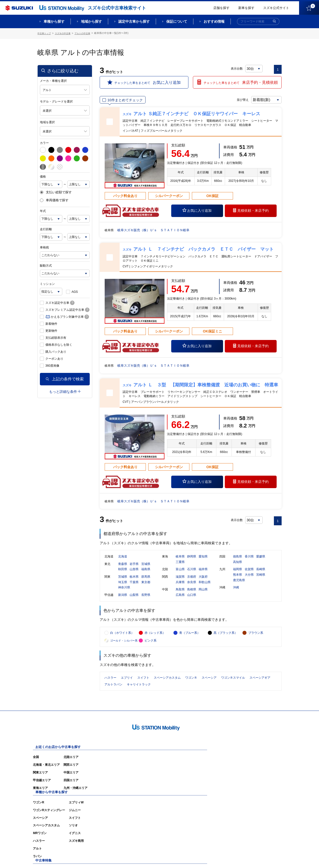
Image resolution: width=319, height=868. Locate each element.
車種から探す (54, 21)
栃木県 (134, 581)
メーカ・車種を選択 (53, 80)
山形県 (134, 573)
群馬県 (146, 581)
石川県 (192, 573)
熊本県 (238, 579)
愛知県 (203, 561)
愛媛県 (261, 561)
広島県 (180, 599)
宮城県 (146, 568)
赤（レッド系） (155, 642)
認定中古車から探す (134, 21)
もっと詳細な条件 (65, 391)
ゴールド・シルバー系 (124, 650)
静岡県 (192, 561)
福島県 (146, 573)
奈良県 (192, 586)
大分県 (249, 579)
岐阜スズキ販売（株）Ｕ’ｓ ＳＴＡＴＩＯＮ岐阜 (156, 229)
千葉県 (134, 586)
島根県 (192, 594)
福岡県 (238, 573)
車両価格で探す (54, 200)
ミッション (47, 283)
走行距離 (46, 228)
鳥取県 (180, 594)
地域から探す (91, 21)
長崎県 (261, 573)
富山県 (180, 573)
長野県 (146, 599)
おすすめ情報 (214, 21)
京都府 (192, 581)
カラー (44, 142)
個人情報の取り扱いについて (262, 857)
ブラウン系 (256, 642)
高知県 (238, 566)
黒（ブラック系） (226, 642)
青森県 (123, 568)
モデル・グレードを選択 (56, 101)
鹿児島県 (239, 584)
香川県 (249, 561)
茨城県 (123, 581)
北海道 (123, 561)
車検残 (44, 247)
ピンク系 (151, 650)
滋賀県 (180, 581)
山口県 (192, 599)
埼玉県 (123, 586)
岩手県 (134, 568)
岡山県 (203, 594)
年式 (43, 210)
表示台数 (237, 68)
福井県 (203, 573)
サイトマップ (197, 857)
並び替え (238, 99)
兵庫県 (180, 586)
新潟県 (123, 599)
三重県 (180, 566)
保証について (177, 21)
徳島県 (238, 561)
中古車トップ (45, 33)
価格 (43, 176)
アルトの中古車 (86, 33)
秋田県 (123, 573)
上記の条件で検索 (65, 378)
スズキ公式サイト (276, 8)
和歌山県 (205, 586)
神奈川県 (124, 592)
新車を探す (246, 8)
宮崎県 (261, 579)
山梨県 (134, 599)
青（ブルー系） (190, 642)
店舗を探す (221, 8)
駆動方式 (46, 265)
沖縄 (236, 592)
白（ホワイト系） (122, 642)
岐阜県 (180, 561)
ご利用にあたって (225, 857)
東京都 (146, 586)
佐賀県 (249, 573)
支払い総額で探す (56, 192)
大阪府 (203, 581)
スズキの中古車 (65, 33)
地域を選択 (47, 121)
